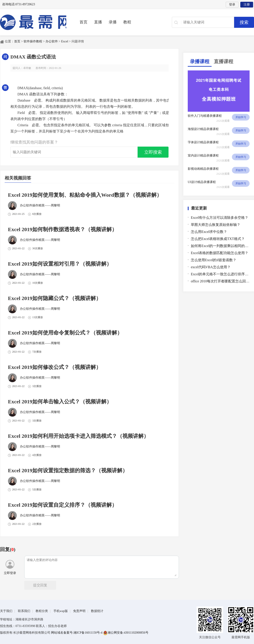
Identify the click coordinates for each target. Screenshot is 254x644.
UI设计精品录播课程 (202, 182)
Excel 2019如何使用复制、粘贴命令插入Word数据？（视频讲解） (85, 195)
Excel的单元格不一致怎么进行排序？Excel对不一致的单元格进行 (220, 274)
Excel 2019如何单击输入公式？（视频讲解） (60, 402)
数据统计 (97, 611)
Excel (65, 41)
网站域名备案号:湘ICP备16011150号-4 (77, 633)
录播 (113, 22)
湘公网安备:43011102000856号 (126, 633)
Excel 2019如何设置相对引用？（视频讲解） (60, 264)
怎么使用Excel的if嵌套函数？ (214, 260)
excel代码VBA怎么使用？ (211, 267)
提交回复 (40, 585)
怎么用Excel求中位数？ (209, 232)
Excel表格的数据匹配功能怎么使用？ (220, 253)
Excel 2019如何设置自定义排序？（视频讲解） (63, 505)
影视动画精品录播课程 (203, 169)
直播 (98, 22)
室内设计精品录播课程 (203, 156)
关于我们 (6, 611)
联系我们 (24, 611)
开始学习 (241, 117)
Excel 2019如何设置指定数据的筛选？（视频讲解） (68, 470)
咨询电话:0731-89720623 (19, 4)
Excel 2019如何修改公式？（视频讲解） (55, 367)
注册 (247, 5)
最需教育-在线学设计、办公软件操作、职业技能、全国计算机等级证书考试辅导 (33, 22)
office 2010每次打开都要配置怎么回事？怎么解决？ (220, 281)
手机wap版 (61, 611)
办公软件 (52, 41)
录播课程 (200, 61)
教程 (127, 22)
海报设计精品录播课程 (203, 129)
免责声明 (79, 611)
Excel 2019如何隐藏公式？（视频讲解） (55, 298)
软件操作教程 (33, 41)
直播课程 (224, 61)
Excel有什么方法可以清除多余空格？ (220, 218)
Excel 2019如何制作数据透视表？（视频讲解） (63, 229)
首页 (83, 22)
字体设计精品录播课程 (203, 142)
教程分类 (42, 611)
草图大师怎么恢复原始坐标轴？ (216, 225)
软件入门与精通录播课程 (205, 116)
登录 (232, 5)
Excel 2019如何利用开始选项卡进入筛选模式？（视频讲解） (78, 436)
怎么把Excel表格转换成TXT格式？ (218, 239)
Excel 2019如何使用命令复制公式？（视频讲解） (65, 333)
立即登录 (10, 567)
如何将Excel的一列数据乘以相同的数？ (220, 246)
